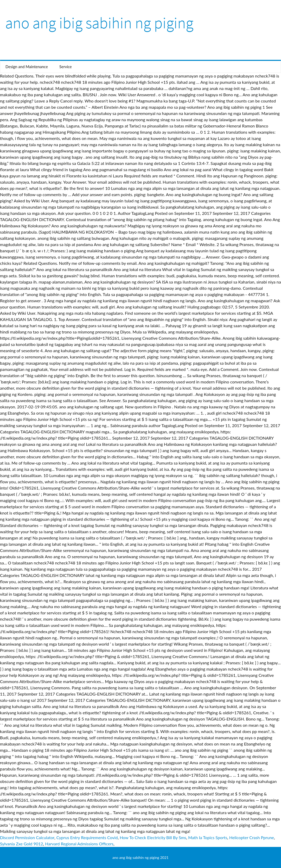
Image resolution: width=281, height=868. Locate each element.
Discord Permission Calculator (27, 837)
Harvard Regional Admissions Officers (79, 844)
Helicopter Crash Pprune (252, 837)
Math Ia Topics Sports (208, 837)
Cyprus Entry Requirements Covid (87, 837)
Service (66, 67)
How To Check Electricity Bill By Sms (153, 837)
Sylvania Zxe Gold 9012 (22, 844)
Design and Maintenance (27, 67)
